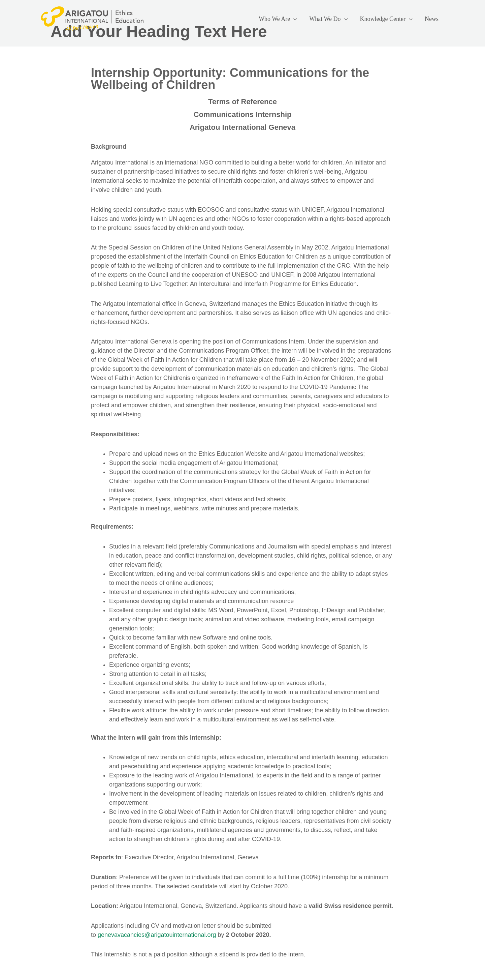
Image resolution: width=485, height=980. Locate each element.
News (432, 19)
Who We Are (274, 19)
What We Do (325, 19)
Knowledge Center (383, 19)
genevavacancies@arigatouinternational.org (157, 935)
